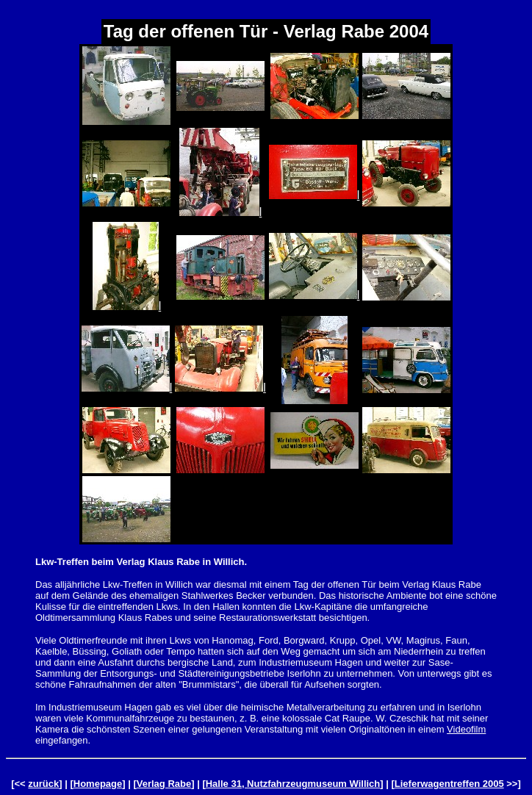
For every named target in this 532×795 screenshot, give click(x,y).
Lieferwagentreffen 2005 (449, 784)
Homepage (98, 784)
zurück (43, 784)
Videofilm (466, 729)
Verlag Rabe (164, 784)
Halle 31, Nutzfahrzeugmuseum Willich (293, 784)
